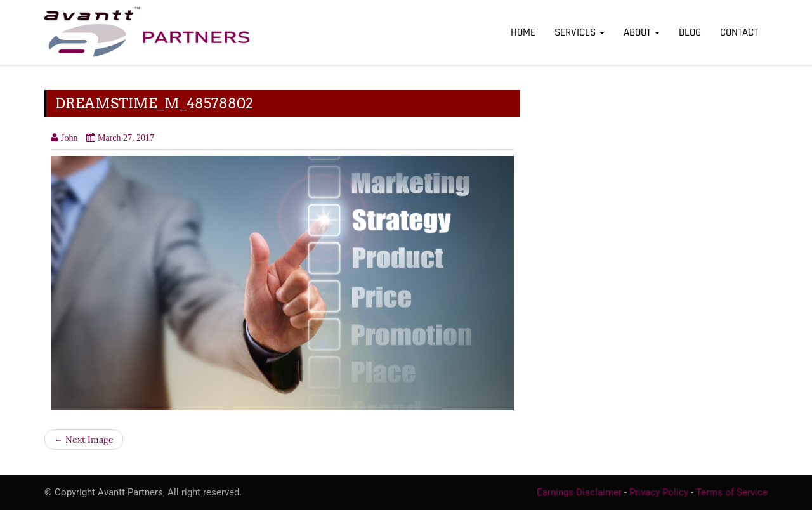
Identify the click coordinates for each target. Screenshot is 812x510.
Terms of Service (732, 492)
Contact (739, 32)
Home (523, 32)
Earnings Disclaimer (579, 492)
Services (580, 32)
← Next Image (84, 440)
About (642, 32)
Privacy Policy (659, 492)
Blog (690, 32)
